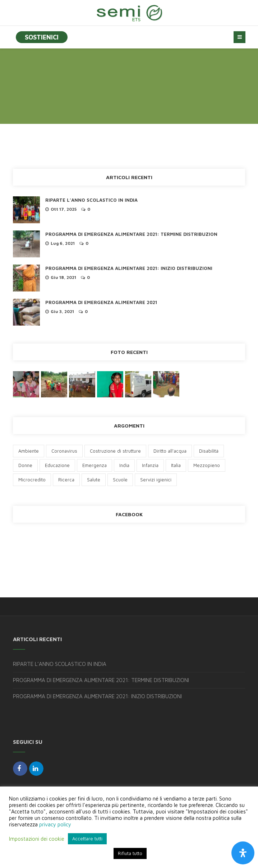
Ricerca (66, 480)
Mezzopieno (207, 465)
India (124, 465)
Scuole (120, 480)
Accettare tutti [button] (87, 839)
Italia (176, 465)
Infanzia (150, 465)
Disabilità (209, 451)
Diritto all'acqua (170, 451)
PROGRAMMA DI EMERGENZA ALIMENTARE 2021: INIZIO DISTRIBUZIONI (129, 268)
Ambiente (29, 451)
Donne (25, 465)
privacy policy (55, 824)
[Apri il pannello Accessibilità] (243, 853)
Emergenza (95, 465)
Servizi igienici (156, 480)
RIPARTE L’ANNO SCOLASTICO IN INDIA (91, 200)
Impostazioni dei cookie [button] (37, 839)
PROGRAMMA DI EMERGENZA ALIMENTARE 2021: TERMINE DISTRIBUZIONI (101, 680)
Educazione (57, 465)
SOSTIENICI (42, 37)
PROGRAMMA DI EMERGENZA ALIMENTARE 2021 (101, 302)
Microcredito (32, 480)
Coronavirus (64, 451)
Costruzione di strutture (115, 451)
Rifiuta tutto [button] (130, 853)
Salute (94, 480)
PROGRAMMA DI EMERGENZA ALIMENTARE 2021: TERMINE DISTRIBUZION (131, 234)
